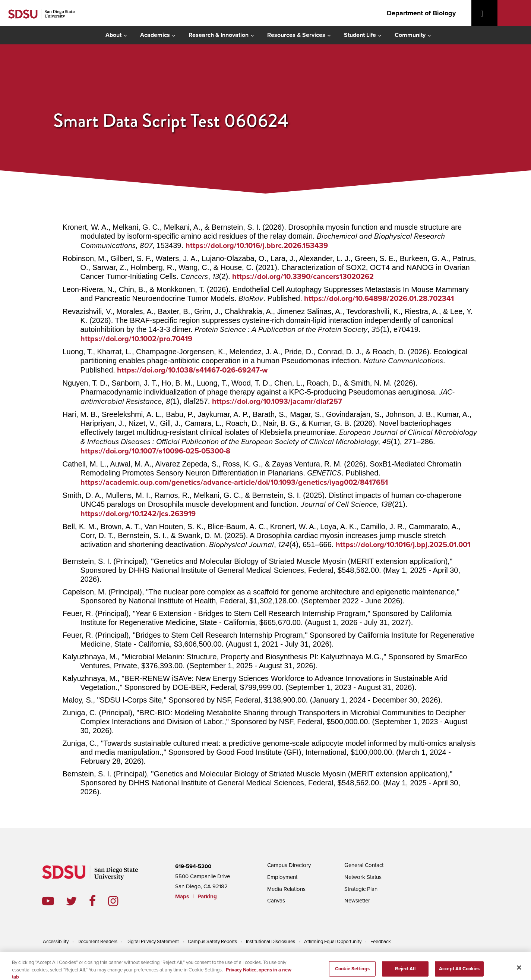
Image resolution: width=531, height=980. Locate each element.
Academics (155, 35)
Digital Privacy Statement (153, 942)
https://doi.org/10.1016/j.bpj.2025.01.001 (403, 545)
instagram (119, 901)
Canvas (276, 901)
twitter (78, 901)
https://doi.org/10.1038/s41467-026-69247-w (192, 370)
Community (410, 35)
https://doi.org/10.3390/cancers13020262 (303, 277)
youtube (48, 901)
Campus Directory (289, 865)
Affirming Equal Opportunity (333, 942)
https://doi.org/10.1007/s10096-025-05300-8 (155, 451)
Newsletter (357, 901)
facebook (99, 901)
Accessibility (56, 942)
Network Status (363, 877)
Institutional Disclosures (271, 942)
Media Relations (286, 889)
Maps (182, 896)
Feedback (381, 942)
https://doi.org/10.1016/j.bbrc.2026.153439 (257, 246)
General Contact (364, 865)
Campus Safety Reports (212, 942)
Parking (207, 896)
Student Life (360, 35)
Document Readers (97, 942)
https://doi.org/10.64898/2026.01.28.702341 (379, 299)
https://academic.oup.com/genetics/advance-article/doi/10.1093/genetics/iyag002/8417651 (234, 483)
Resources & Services (296, 35)
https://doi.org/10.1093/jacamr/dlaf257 (277, 402)
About (113, 35)
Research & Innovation (219, 35)
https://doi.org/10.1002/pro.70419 (136, 339)
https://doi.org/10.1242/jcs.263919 (138, 514)
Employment (282, 877)
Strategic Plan (361, 889)
